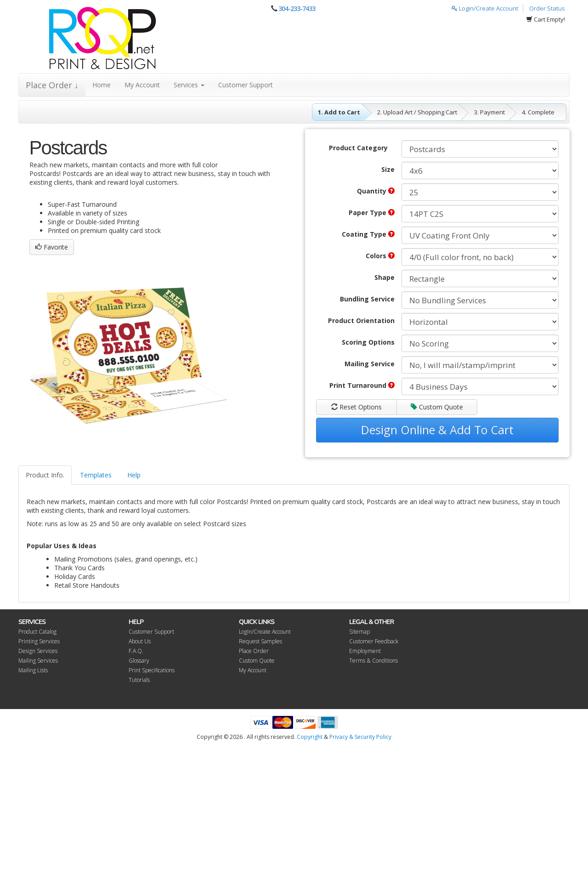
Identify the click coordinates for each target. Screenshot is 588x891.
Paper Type (372, 213)
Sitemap (359, 632)
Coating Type (368, 234)
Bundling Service (367, 299)
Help (134, 475)
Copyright (310, 737)
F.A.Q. (136, 651)
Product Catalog (37, 632)
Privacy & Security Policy (360, 737)
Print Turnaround (362, 385)
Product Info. (45, 475)
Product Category (358, 148)
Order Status (547, 8)
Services (189, 85)
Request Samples (260, 641)
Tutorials (139, 680)
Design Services (38, 651)
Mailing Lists (33, 670)
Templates (96, 475)
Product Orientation (361, 321)
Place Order (254, 651)
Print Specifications (152, 670)
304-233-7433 (297, 9)
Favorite (52, 247)
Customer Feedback (374, 641)
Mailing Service (370, 364)
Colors (380, 256)
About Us (140, 641)
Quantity (376, 191)
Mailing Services (38, 661)
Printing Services (39, 641)
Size (388, 169)
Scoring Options (368, 342)
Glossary (139, 661)
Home (102, 85)
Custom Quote (437, 407)
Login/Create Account (485, 8)
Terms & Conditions (373, 661)
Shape (384, 277)
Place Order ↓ (52, 85)
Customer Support (246, 85)
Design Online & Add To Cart (437, 430)
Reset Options (356, 407)
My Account (142, 85)
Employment (365, 651)
